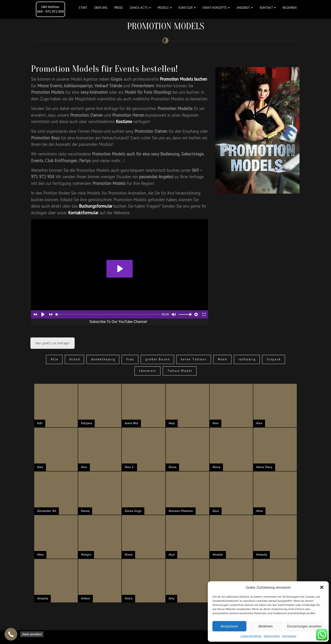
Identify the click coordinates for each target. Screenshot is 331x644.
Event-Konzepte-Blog (182, 637)
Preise (119, 8)
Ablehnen (265, 626)
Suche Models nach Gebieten (140, 637)
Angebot (245, 8)
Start (83, 8)
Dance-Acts (140, 8)
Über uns (101, 8)
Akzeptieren (229, 626)
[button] (322, 587)
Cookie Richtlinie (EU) (106, 637)
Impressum (289, 636)
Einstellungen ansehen (304, 626)
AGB (53, 637)
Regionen (290, 8)
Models (165, 8)
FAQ (164, 637)
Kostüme (124, 121)
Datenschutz (272, 636)
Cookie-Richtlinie (251, 636)
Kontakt (268, 8)
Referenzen (205, 637)
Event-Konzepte (216, 8)
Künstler (187, 8)
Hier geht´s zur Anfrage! (53, 343)
